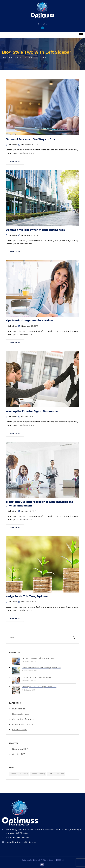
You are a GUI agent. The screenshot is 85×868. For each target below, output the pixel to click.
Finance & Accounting (23, 724)
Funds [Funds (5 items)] (50, 774)
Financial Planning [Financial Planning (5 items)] (38, 774)
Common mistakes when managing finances (35, 230)
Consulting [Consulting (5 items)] (24, 774)
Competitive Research (23, 719)
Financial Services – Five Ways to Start (31, 139)
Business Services (21, 714)
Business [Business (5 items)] (13, 774)
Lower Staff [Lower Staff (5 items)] (60, 774)
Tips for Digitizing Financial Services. (30, 321)
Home (5, 58)
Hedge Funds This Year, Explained (28, 596)
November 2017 (20, 749)
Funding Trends (20, 730)
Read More (15, 161)
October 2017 (19, 754)
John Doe (13, 145)
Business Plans (19, 709)
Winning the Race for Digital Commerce (32, 411)
